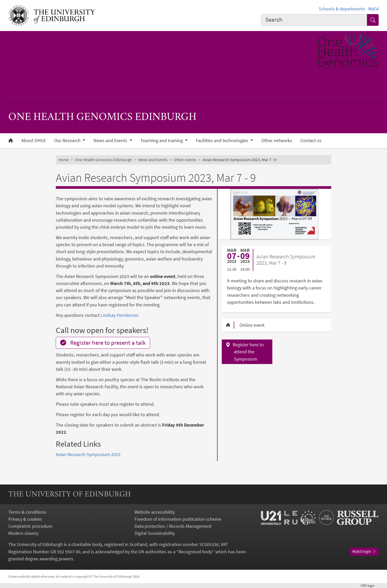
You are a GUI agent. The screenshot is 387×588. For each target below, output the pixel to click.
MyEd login (364, 551)
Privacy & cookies (25, 519)
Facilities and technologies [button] (223, 141)
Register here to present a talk (103, 343)
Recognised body (195, 552)
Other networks (277, 141)
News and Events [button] (111, 141)
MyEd (373, 9)
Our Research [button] (68, 141)
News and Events (153, 160)
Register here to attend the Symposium (248, 352)
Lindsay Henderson (120, 315)
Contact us (311, 141)
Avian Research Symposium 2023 (88, 454)
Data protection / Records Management (173, 526)
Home (64, 160)
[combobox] (314, 20)
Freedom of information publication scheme (178, 519)
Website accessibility (155, 512)
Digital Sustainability (155, 533)
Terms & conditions (27, 512)
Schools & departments (342, 9)
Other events (185, 160)
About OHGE (34, 141)
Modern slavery (23, 533)
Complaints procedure (30, 526)
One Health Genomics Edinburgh (104, 160)
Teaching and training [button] (162, 141)
